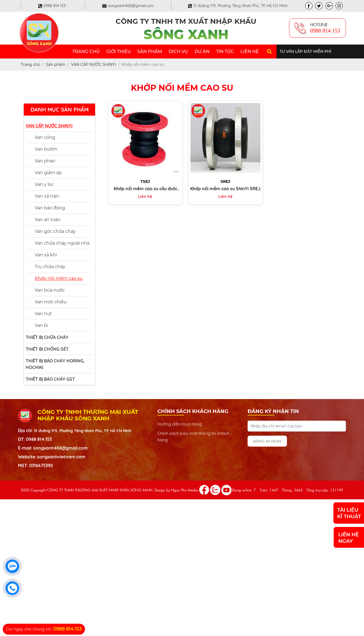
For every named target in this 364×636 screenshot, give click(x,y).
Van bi (41, 325)
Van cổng (45, 137)
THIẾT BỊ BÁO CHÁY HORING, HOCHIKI (55, 364)
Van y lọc (44, 184)
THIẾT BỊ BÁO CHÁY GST (50, 379)
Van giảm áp (48, 173)
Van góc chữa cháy (55, 231)
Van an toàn (48, 220)
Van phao (45, 161)
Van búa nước (50, 290)
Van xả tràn (47, 196)
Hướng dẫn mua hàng (180, 424)
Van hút (43, 314)
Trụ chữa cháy (50, 267)
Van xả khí (46, 255)
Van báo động (50, 208)
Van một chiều (51, 302)
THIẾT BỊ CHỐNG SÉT (47, 349)
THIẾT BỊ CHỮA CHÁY (47, 337)
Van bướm (46, 149)
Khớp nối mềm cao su (59, 278)
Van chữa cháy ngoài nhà (62, 243)
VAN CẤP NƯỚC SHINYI (49, 126)
